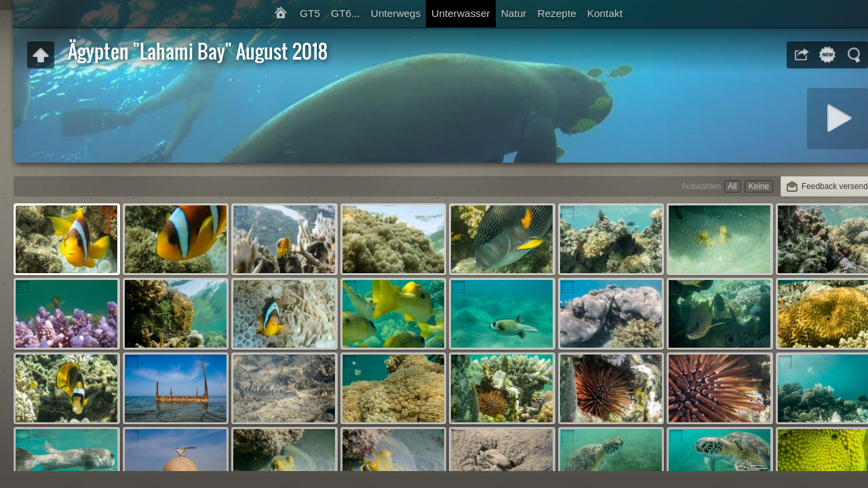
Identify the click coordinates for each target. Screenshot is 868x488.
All (732, 186)
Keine (759, 186)
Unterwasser (460, 13)
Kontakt (605, 13)
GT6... (346, 13)
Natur (514, 13)
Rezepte (556, 13)
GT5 (310, 13)
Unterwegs (396, 13)
